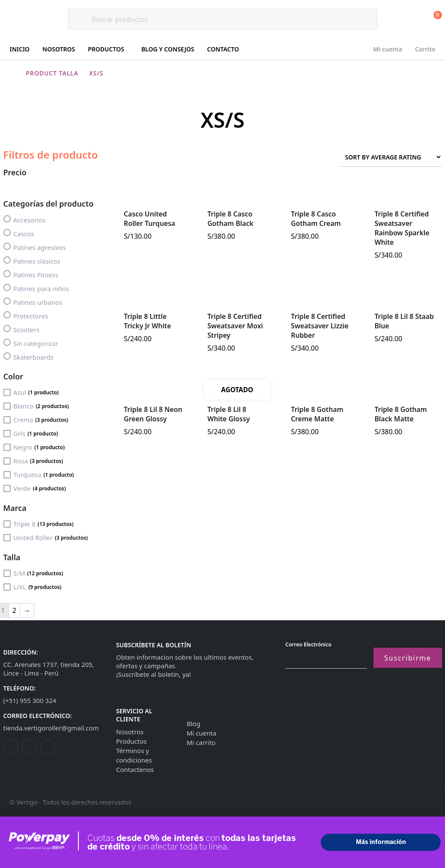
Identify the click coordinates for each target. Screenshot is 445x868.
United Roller (46, 538)
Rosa (33, 461)
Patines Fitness (31, 275)
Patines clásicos (32, 261)
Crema (36, 420)
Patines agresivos (35, 247)
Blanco (36, 406)
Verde (35, 488)
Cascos (19, 233)
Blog (194, 724)
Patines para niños (36, 288)
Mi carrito (201, 742)
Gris (31, 433)
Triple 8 (39, 524)
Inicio (20, 49)
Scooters (21, 329)
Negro (34, 447)
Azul (31, 392)
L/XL (33, 587)
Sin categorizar (31, 343)
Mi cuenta (388, 49)
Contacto (223, 49)
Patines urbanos (33, 302)
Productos (106, 49)
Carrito (425, 49)
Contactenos (135, 769)
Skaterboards (28, 357)
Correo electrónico (308, 644)
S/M (33, 573)
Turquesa (39, 475)
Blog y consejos (168, 49)
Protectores (26, 316)
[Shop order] (391, 157)
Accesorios (25, 220)
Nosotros (59, 49)
